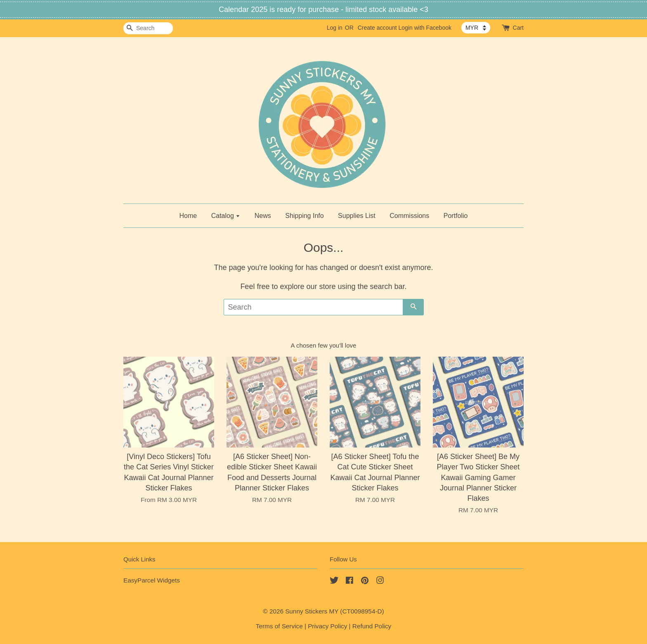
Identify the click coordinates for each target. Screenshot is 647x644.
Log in (335, 28)
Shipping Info (304, 216)
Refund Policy (372, 626)
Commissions (409, 216)
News (263, 216)
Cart (518, 28)
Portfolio (456, 216)
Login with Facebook (425, 28)
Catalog (226, 216)
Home (188, 216)
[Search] (148, 28)
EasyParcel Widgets (152, 580)
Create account (377, 28)
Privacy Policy (327, 626)
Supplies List (357, 216)
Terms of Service (279, 626)
